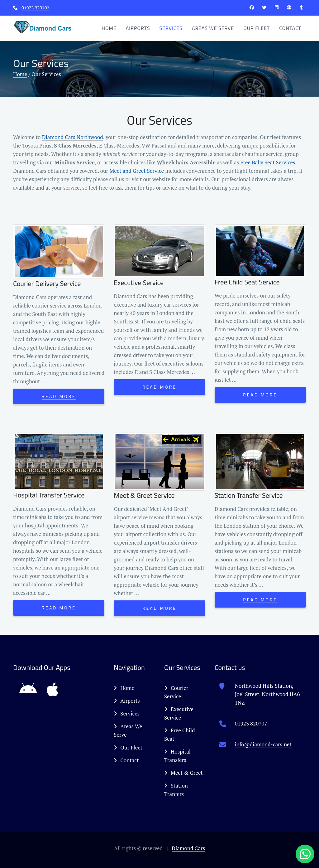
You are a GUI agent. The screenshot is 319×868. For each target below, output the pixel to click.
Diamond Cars (188, 848)
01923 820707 (35, 8)
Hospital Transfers (177, 756)
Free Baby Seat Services (268, 162)
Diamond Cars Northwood (73, 137)
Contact (290, 28)
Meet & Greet (183, 773)
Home (109, 28)
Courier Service (176, 692)
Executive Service (179, 713)
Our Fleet (257, 28)
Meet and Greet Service (137, 171)
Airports (138, 28)
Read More (59, 396)
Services (171, 28)
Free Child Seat (180, 735)
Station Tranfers (176, 790)
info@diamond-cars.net (263, 744)
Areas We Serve (213, 28)
